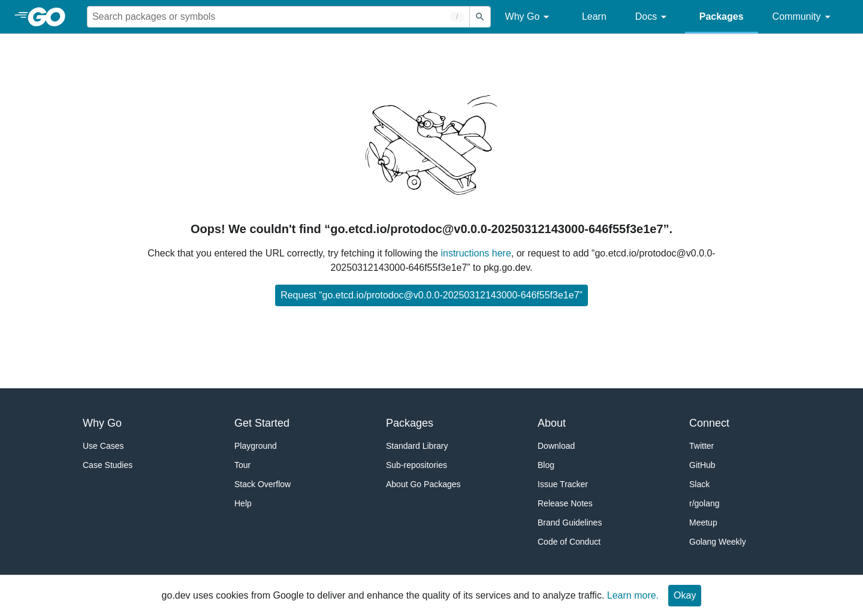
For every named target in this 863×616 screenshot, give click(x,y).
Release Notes (565, 503)
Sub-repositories (417, 465)
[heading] (51, 17)
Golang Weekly (718, 542)
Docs (653, 17)
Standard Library (417, 446)
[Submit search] (480, 17)
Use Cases (103, 446)
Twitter (701, 446)
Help (243, 503)
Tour (242, 465)
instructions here (476, 253)
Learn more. (633, 595)
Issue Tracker (563, 484)
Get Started (262, 423)
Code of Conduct (569, 542)
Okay (685, 595)
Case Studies (108, 465)
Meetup (703, 523)
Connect (709, 423)
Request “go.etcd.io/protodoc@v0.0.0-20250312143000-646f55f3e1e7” (431, 295)
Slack (699, 484)
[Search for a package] (278, 17)
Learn (594, 16)
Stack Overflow (262, 484)
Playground (256, 446)
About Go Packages (423, 484)
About (552, 423)
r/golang (704, 503)
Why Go (529, 17)
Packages (722, 16)
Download (556, 446)
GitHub (702, 465)
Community (803, 17)
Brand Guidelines (570, 523)
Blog (546, 465)
